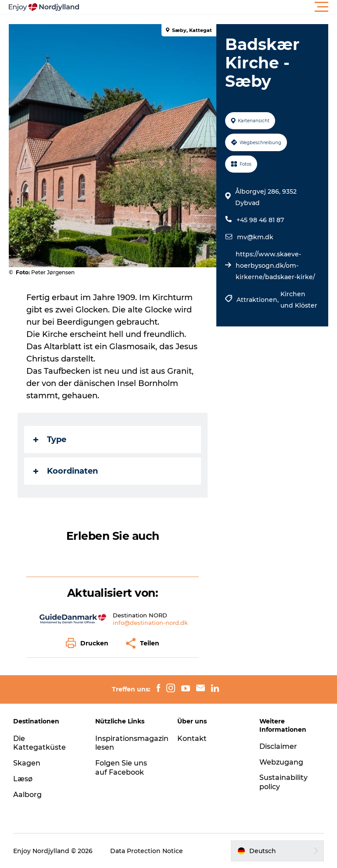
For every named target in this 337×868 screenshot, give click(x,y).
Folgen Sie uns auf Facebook (121, 768)
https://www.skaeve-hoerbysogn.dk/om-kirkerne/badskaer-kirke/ (275, 266)
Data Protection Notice (147, 851)
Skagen (27, 763)
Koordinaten (66, 471)
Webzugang (281, 762)
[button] (208, 7)
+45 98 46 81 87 (260, 220)
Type (50, 439)
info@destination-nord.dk (150, 623)
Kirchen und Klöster (299, 300)
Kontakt (192, 739)
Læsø (23, 779)
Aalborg (27, 795)
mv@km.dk (255, 237)
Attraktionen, (258, 300)
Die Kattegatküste (39, 743)
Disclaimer (278, 746)
